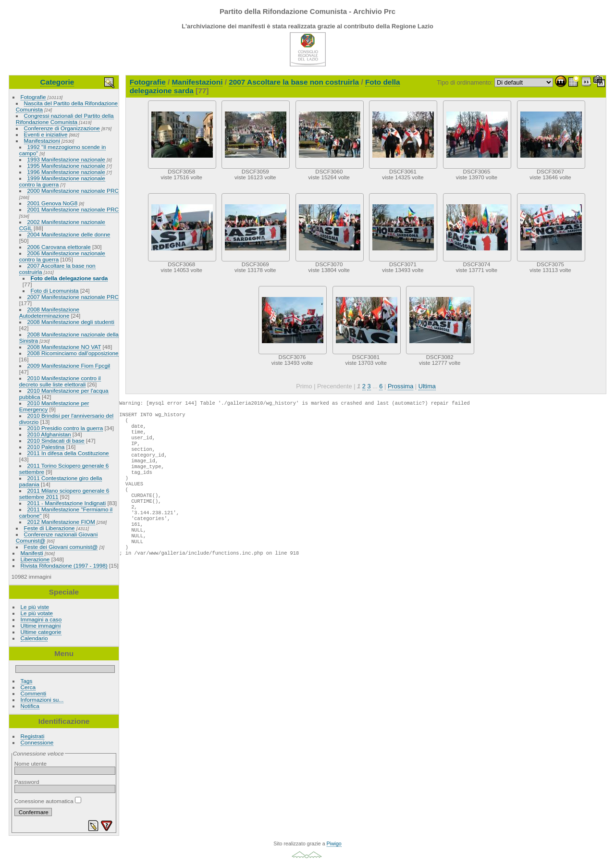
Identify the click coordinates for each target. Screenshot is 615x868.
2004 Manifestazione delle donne (69, 234)
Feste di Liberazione (49, 528)
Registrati (33, 736)
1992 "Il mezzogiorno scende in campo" (63, 150)
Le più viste (35, 607)
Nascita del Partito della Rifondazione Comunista (67, 106)
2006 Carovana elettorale (59, 247)
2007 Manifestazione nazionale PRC (73, 297)
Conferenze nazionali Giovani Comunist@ (57, 537)
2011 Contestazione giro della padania (61, 481)
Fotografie (33, 97)
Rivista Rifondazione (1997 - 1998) (64, 565)
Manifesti (32, 553)
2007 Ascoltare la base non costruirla (57, 269)
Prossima (400, 386)
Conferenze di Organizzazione (62, 128)
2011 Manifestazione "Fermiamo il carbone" (66, 512)
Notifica (30, 706)
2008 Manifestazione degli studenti (71, 322)
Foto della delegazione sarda (69, 278)
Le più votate (37, 613)
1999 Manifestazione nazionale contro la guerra (62, 181)
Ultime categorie (41, 632)
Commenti (34, 693)
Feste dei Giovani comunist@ (61, 547)
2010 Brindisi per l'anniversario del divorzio (66, 419)
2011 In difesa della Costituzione (68, 453)
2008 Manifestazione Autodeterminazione (49, 312)
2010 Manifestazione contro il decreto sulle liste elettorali (60, 381)
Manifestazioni (42, 141)
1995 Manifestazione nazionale (66, 166)
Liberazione (35, 559)
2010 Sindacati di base (56, 440)
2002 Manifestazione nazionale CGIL (62, 225)
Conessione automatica (48, 801)
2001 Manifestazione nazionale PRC (73, 209)
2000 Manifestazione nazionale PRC (73, 191)
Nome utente (31, 763)
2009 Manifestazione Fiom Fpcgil (69, 366)
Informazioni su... (42, 700)
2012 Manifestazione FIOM (61, 522)
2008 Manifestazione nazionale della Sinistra (69, 337)
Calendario (34, 638)
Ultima (427, 386)
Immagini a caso (41, 619)
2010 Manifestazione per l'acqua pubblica (64, 394)
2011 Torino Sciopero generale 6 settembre (64, 469)
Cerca (28, 687)
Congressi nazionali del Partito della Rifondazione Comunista (65, 119)
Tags (27, 681)
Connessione (37, 742)
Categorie (57, 82)
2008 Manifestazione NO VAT (64, 347)
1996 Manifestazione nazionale (66, 172)
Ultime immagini (41, 626)
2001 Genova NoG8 (53, 203)
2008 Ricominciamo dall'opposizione (73, 353)
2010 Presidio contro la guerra (65, 428)
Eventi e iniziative (46, 134)
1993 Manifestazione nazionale (66, 159)
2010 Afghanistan (49, 434)
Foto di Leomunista (55, 291)
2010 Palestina (46, 447)
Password (27, 782)
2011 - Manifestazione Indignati (67, 503)
